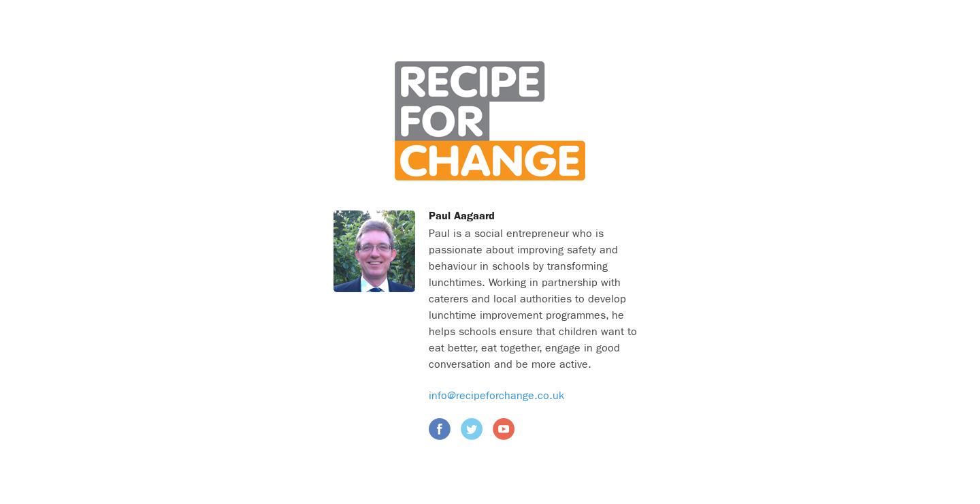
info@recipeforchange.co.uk (496, 396)
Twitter (472, 429)
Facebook (440, 429)
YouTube (504, 429)
